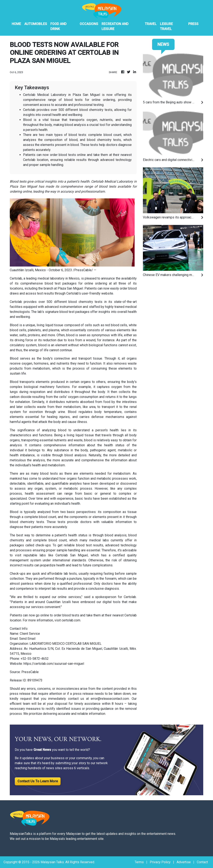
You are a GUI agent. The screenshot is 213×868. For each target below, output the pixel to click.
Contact (202, 862)
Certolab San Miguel (72, 555)
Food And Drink (58, 26)
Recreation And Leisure (115, 26)
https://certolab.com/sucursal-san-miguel (54, 664)
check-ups (43, 545)
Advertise (184, 862)
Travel (151, 24)
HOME (16, 24)
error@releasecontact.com (110, 699)
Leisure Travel (166, 26)
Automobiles (36, 24)
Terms (139, 862)
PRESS (193, 24)
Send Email (27, 639)
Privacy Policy (160, 862)
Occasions (89, 24)
